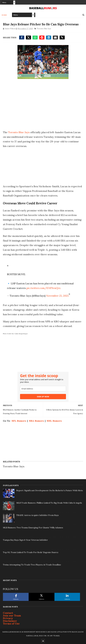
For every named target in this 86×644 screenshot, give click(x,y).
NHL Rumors (54, 421)
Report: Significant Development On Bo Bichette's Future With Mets (50, 490)
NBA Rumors (36, 421)
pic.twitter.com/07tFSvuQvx (44, 288)
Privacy (8, 618)
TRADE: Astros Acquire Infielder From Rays (38, 515)
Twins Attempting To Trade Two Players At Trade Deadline (32, 565)
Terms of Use (11, 624)
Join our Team (12, 615)
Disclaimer (10, 621)
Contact (8, 613)
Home (4, 15)
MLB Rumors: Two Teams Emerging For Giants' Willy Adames (33, 528)
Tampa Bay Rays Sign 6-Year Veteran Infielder (25, 540)
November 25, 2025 (57, 296)
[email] (43, 389)
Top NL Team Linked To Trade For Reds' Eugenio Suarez (31, 552)
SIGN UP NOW (43, 397)
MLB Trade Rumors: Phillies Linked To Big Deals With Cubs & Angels (49, 503)
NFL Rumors (19, 421)
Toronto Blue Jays (44, 29)
